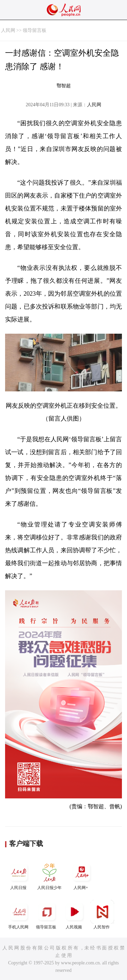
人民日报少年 (49, 875)
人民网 (8, 30)
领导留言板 (35, 30)
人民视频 (75, 915)
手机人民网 (19, 915)
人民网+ (82, 875)
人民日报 (19, 875)
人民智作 (102, 915)
